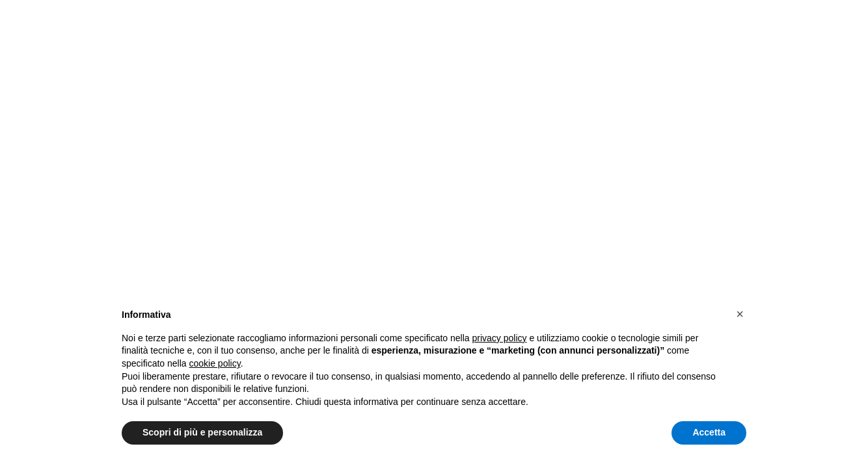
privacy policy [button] (500, 338)
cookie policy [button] (215, 363)
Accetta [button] (709, 432)
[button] (740, 314)
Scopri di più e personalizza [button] (202, 432)
